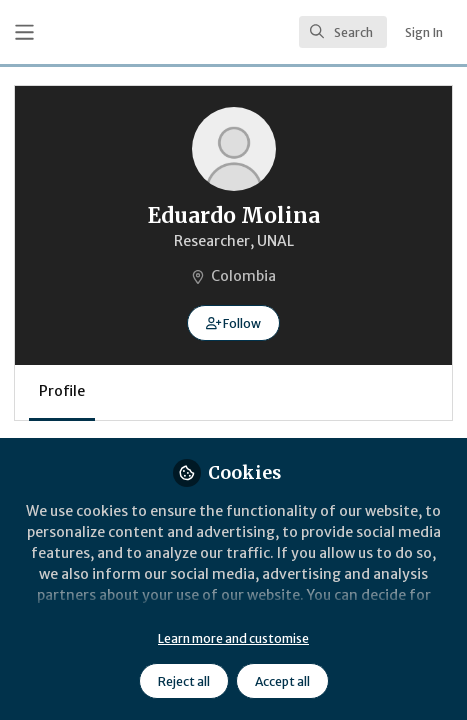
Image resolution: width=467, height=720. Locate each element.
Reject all (184, 681)
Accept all (282, 681)
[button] (233, 323)
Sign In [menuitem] (424, 32)
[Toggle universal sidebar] (24, 32)
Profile (62, 391)
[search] (343, 32)
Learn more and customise (233, 638)
